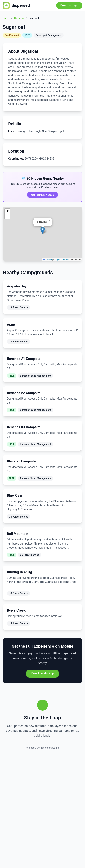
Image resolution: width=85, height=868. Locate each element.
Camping (19, 18)
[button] (43, 230)
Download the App (42, 674)
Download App (69, 5)
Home (6, 18)
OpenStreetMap (63, 260)
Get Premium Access (42, 195)
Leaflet (47, 260)
